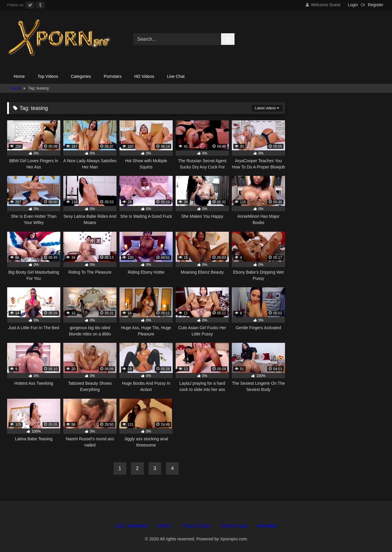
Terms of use (234, 526)
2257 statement (132, 526)
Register (376, 5)
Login (353, 5)
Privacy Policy (196, 526)
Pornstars (113, 76)
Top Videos (48, 76)
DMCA (164, 526)
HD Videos (144, 76)
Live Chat (176, 76)
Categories (81, 76)
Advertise (267, 526)
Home (19, 76)
